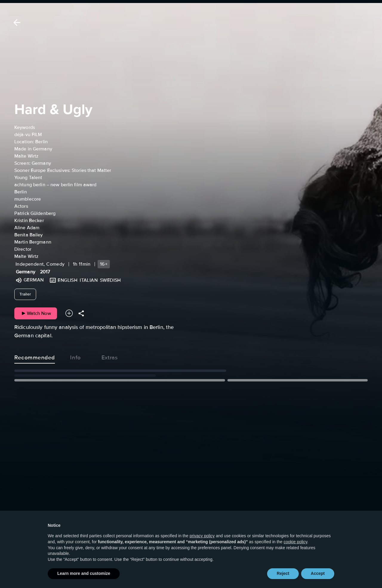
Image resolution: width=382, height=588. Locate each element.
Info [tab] (76, 356)
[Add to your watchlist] (69, 313)
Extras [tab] (110, 356)
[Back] (16, 23)
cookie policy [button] (295, 553)
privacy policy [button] (202, 547)
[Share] (81, 313)
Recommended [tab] (35, 356)
